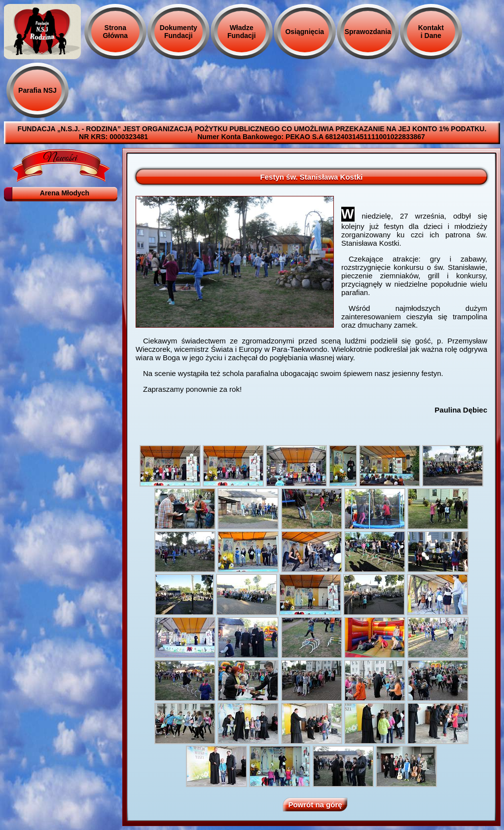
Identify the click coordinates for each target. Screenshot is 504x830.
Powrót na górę (315, 805)
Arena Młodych (65, 193)
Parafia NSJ (37, 90)
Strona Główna (115, 32)
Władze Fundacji (242, 32)
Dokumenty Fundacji (179, 32)
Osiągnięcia (305, 32)
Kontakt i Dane (431, 32)
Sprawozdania (368, 32)
